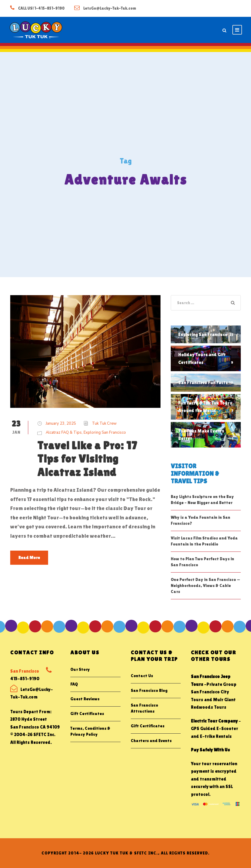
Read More (29, 558)
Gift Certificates (87, 714)
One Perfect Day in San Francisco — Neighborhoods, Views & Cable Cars (205, 585)
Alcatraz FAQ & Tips (64, 432)
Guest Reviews (85, 699)
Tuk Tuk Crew (104, 423)
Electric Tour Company (214, 721)
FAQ (74, 684)
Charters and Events (151, 741)
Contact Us (142, 676)
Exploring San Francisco (105, 432)
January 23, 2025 (61, 423)
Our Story (80, 669)
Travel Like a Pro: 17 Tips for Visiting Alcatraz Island (87, 459)
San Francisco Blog (149, 690)
